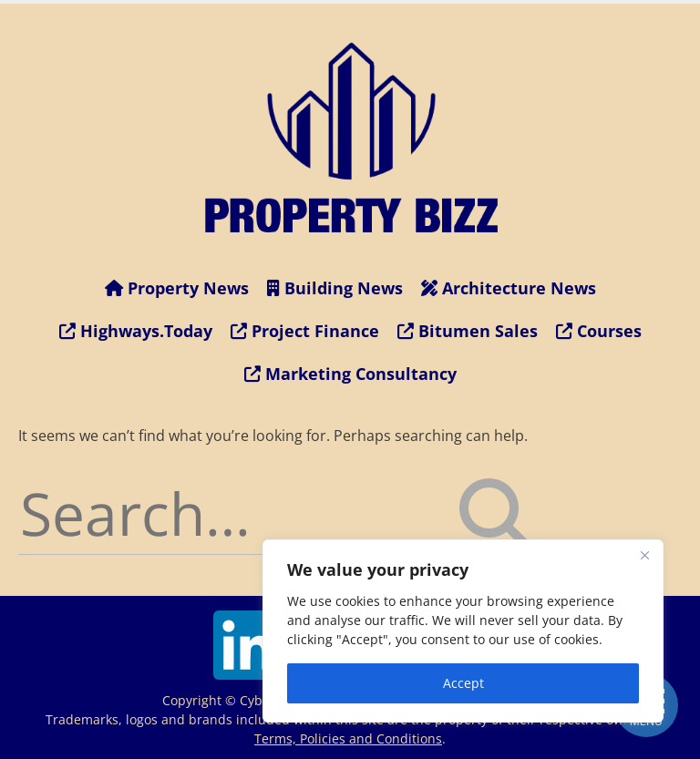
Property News (177, 288)
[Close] (644, 555)
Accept (463, 683)
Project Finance (305, 331)
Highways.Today (136, 331)
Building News (335, 288)
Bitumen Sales (468, 331)
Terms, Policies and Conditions (348, 738)
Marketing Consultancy (350, 374)
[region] (463, 631)
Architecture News (509, 288)
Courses (599, 331)
